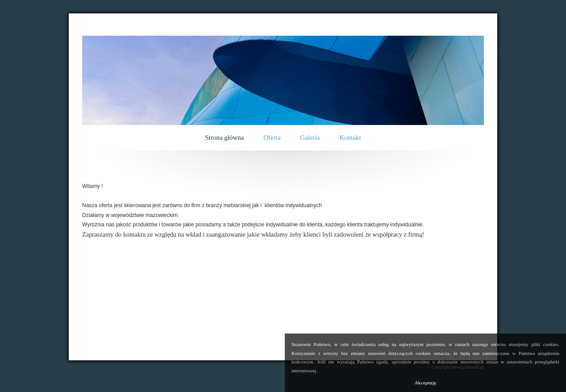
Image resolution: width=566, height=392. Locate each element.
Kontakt (350, 138)
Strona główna (224, 138)
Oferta (272, 138)
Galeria (310, 138)
